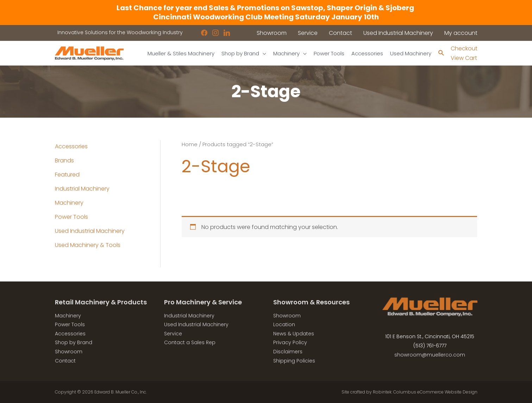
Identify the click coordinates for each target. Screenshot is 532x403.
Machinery (69, 203)
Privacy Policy (290, 342)
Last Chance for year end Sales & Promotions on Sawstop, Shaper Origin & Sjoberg (266, 8)
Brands (64, 160)
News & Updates (294, 334)
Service (173, 334)
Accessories (71, 146)
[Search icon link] (441, 53)
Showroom (69, 352)
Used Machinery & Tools (88, 245)
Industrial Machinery (82, 189)
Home (190, 144)
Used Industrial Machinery (90, 231)
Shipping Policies (294, 361)
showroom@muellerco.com (430, 355)
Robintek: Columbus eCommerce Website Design (425, 392)
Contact (65, 361)
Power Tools (71, 217)
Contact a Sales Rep (190, 342)
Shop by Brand (74, 342)
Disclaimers (288, 352)
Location (284, 324)
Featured (67, 175)
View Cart (464, 58)
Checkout (464, 48)
